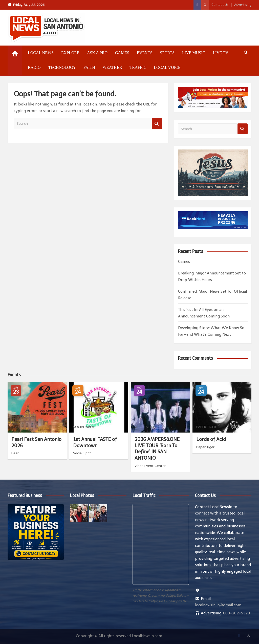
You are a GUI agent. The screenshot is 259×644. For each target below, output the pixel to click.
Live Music (194, 53)
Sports (167, 53)
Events (145, 53)
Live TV (220, 53)
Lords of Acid (211, 439)
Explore (70, 53)
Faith (89, 67)
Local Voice (167, 67)
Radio (34, 67)
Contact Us (220, 5)
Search (157, 124)
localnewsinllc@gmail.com (218, 605)
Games (122, 53)
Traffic (138, 67)
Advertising (243, 5)
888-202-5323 (236, 613)
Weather (112, 67)
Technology (62, 67)
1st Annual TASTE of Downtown (95, 442)
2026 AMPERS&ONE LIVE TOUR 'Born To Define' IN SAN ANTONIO (157, 449)
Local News (41, 53)
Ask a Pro (97, 53)
